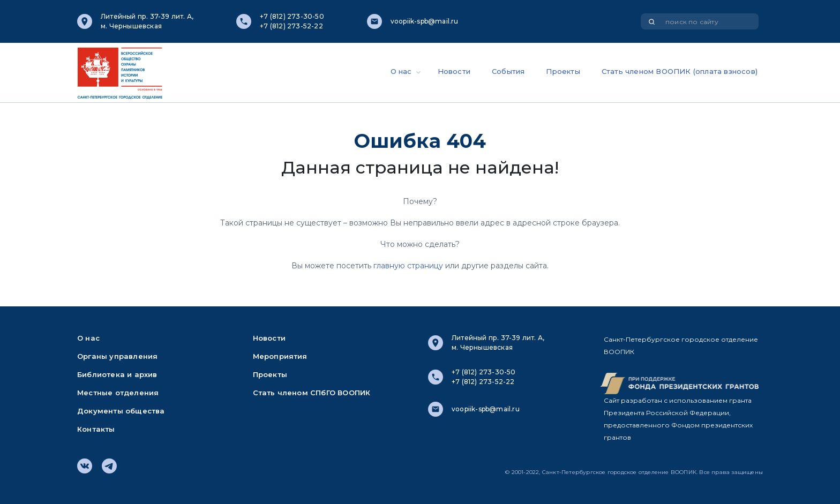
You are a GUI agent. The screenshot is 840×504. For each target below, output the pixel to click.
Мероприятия (280, 356)
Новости (454, 71)
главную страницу (408, 266)
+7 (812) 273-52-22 (291, 26)
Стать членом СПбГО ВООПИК (312, 393)
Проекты (563, 71)
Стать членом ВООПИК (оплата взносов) (680, 71)
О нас (401, 71)
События (508, 71)
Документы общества (121, 411)
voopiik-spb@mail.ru (425, 21)
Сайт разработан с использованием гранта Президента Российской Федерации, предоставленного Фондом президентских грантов (678, 419)
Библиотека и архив (117, 374)
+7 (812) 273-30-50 (292, 16)
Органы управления (117, 356)
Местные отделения (118, 393)
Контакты (96, 429)
